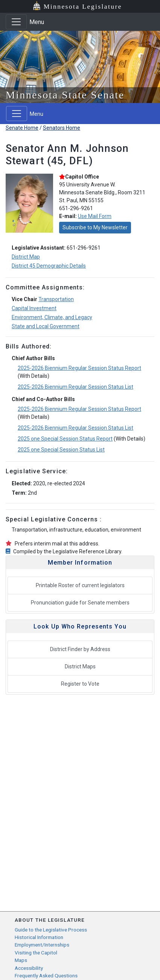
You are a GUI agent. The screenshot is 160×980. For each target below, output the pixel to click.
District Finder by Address (80, 649)
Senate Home (22, 128)
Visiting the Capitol (36, 953)
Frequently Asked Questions (46, 975)
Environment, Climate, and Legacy (52, 317)
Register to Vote (80, 684)
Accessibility (29, 968)
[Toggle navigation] (16, 22)
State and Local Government (46, 326)
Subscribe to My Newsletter (95, 227)
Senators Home (62, 128)
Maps (21, 960)
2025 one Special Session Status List (61, 450)
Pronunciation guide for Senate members (80, 603)
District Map (26, 257)
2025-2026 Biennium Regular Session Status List (75, 387)
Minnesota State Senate (65, 95)
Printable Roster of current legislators (80, 585)
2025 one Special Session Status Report (65, 439)
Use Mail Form (95, 216)
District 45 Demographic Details (49, 266)
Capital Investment (34, 308)
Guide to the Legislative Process (51, 930)
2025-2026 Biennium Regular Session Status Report (79, 368)
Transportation (56, 299)
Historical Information (39, 937)
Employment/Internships (42, 945)
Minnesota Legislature (83, 6)
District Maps (80, 666)
